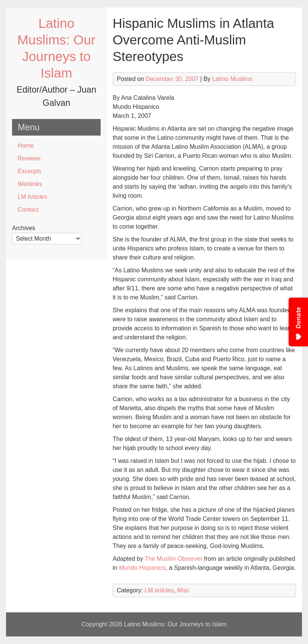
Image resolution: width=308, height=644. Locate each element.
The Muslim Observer (174, 559)
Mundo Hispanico (143, 568)
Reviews (29, 158)
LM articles (159, 590)
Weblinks (30, 184)
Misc (183, 590)
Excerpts (29, 171)
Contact (28, 210)
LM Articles (32, 197)
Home (26, 146)
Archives (24, 228)
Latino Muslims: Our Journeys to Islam (175, 624)
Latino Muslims (232, 79)
